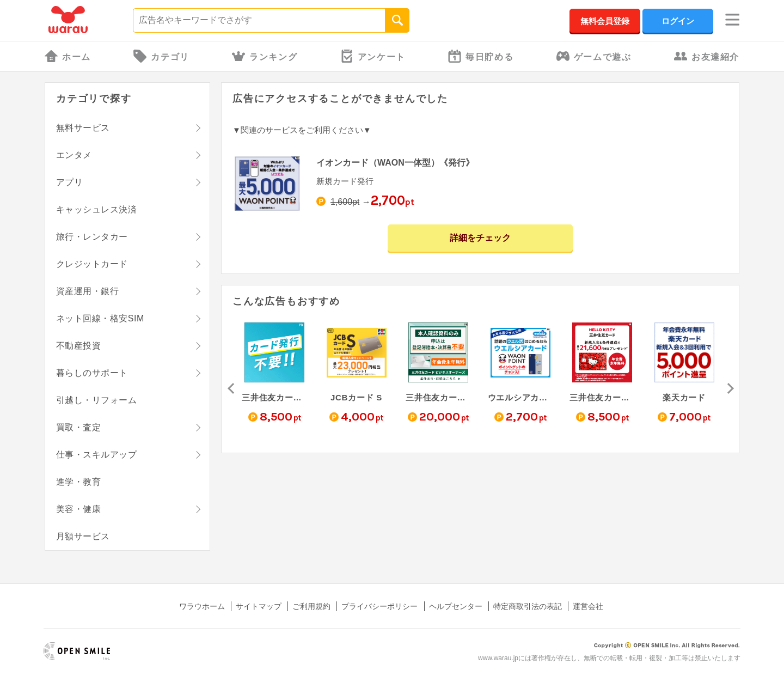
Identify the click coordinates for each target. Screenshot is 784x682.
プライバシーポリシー (379, 606)
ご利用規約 (311, 606)
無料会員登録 (605, 21)
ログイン (678, 21)
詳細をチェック (480, 238)
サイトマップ (259, 606)
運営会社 (588, 606)
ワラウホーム (202, 606)
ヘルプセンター (456, 606)
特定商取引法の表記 (528, 606)
